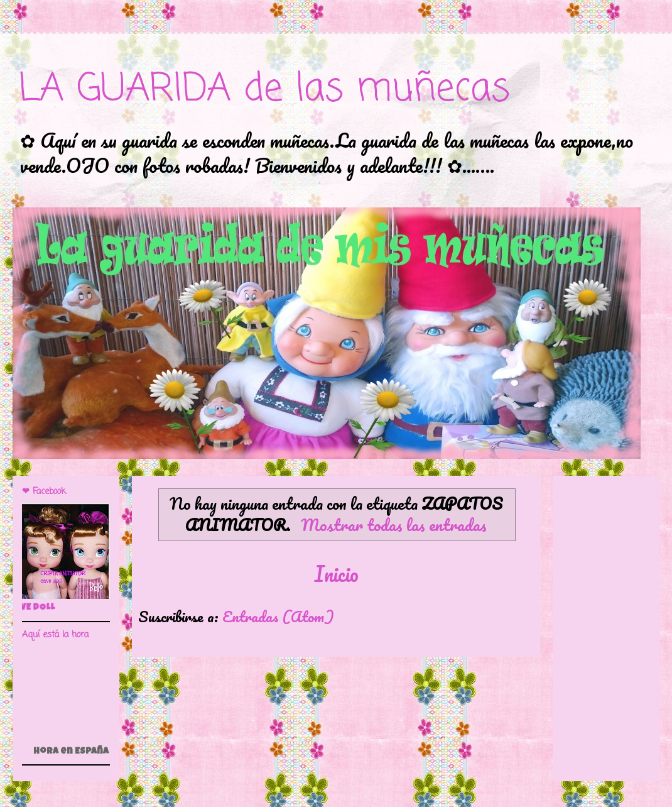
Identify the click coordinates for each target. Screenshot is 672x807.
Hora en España (71, 752)
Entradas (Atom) (278, 616)
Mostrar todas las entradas (394, 524)
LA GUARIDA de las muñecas (264, 90)
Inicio (336, 574)
